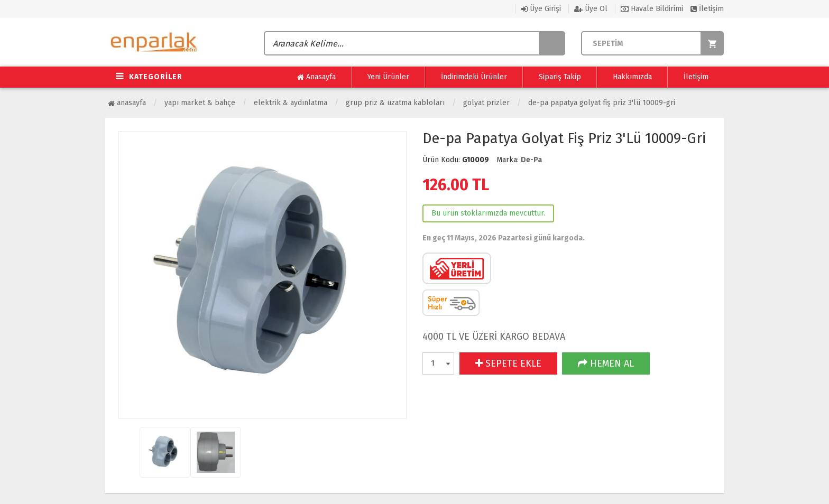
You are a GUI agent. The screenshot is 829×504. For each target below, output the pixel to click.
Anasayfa (316, 77)
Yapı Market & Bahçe (200, 103)
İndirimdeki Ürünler (474, 77)
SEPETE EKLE (508, 363)
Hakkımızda (632, 77)
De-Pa (531, 160)
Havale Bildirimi (652, 9)
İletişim (707, 9)
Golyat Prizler (486, 103)
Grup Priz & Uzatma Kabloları (395, 103)
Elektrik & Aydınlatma (291, 103)
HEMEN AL (606, 363)
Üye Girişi (541, 9)
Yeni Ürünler (388, 77)
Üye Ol (591, 9)
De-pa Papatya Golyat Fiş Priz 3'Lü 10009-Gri (602, 103)
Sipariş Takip (560, 77)
